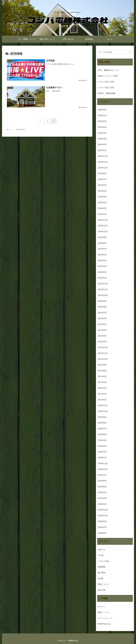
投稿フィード (103, 612)
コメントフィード (105, 618)
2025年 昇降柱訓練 (106, 93)
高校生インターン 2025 (108, 76)
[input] (115, 52)
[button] (130, 52)
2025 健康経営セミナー (108, 70)
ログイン (101, 607)
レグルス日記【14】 (106, 82)
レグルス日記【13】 (106, 88)
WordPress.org (104, 624)
